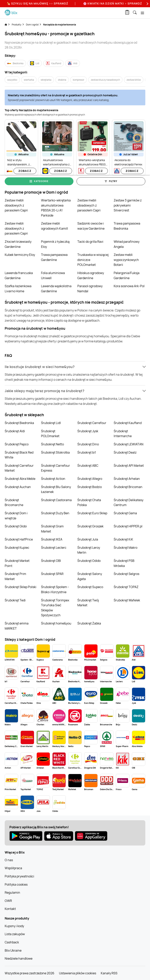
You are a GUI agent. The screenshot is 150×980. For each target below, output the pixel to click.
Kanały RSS (109, 973)
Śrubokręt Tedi (15, 600)
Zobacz (25, 171)
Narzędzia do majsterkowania (60, 25)
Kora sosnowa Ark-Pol (129, 286)
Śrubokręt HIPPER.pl (128, 526)
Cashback (12, 942)
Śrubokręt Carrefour (92, 423)
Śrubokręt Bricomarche (14, 503)
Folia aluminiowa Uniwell (53, 275)
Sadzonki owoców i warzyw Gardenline (91, 226)
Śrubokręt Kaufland (128, 423)
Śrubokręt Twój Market (88, 603)
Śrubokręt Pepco (17, 444)
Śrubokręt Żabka (89, 623)
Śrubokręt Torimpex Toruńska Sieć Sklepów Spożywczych (55, 608)
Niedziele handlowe (19, 958)
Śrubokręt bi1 (87, 452)
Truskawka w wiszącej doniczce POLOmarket (93, 260)
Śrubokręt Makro (125, 548)
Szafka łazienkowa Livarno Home (18, 289)
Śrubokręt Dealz (125, 452)
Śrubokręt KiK (123, 539)
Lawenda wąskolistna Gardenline (56, 289)
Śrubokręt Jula (88, 539)
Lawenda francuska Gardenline (19, 275)
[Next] (147, 4)
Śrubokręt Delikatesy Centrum (129, 503)
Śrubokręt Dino (88, 444)
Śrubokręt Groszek (90, 526)
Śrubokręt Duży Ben (55, 513)
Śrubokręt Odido (89, 561)
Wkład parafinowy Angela (127, 244)
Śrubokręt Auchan (18, 487)
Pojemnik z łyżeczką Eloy (55, 244)
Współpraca (13, 868)
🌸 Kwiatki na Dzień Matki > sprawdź (113, 3)
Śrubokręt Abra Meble (20, 479)
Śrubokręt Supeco (90, 587)
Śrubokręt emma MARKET (17, 626)
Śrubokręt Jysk (88, 431)
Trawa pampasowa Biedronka (127, 226)
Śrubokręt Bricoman (128, 487)
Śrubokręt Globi (16, 526)
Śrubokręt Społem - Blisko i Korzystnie (55, 589)
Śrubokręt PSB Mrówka (124, 563)
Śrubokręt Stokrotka (55, 452)
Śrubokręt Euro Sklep (92, 513)
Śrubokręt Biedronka (19, 423)
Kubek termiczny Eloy (20, 255)
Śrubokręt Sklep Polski (21, 587)
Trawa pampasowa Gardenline (54, 257)
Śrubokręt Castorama (56, 500)
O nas (9, 860)
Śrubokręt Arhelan (127, 479)
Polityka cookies (16, 884)
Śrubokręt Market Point (17, 563)
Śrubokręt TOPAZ (126, 587)
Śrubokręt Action (53, 479)
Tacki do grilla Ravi (90, 242)
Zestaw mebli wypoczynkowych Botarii (126, 260)
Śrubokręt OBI (51, 561)
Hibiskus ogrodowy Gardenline (91, 275)
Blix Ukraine (13, 950)
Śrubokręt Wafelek (127, 600)
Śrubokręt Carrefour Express (55, 468)
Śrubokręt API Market (129, 466)
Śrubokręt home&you (56, 623)
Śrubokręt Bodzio (90, 487)
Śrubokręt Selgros (126, 574)
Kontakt (10, 909)
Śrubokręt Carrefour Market (19, 468)
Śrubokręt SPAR (52, 574)
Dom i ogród (32, 25)
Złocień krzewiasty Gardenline (18, 244)
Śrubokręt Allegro (90, 479)
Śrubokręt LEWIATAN (129, 444)
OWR (8, 901)
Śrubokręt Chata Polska (89, 503)
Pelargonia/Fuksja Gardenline (127, 275)
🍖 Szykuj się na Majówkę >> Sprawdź (37, 3)
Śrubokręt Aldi (15, 431)
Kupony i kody (14, 926)
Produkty (17, 25)
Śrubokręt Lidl (51, 423)
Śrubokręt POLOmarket (50, 434)
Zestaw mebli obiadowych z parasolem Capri (16, 205)
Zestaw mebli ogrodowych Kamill (54, 226)
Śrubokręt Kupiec (17, 548)
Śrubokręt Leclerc (54, 548)
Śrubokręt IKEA (52, 539)
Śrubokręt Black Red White (19, 455)
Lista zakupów (15, 934)
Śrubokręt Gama (125, 513)
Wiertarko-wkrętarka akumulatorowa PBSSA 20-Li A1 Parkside (56, 208)
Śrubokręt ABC (88, 466)
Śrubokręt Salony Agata (90, 576)
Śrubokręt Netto (52, 444)
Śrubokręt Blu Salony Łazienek (56, 489)
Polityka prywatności (19, 876)
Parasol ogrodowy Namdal (90, 289)
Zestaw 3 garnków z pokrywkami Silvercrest (128, 205)
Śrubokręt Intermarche (123, 434)
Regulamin (12, 892)
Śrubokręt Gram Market (52, 529)
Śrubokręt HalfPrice (19, 539)
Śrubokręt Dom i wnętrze (16, 516)
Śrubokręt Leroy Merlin (89, 550)
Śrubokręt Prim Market (15, 576)
